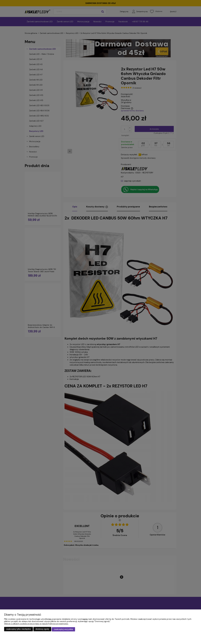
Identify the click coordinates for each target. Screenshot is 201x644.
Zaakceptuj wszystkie (63, 629)
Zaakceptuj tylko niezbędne (19, 629)
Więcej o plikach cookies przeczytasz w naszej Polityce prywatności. (36, 624)
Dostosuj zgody (42, 629)
